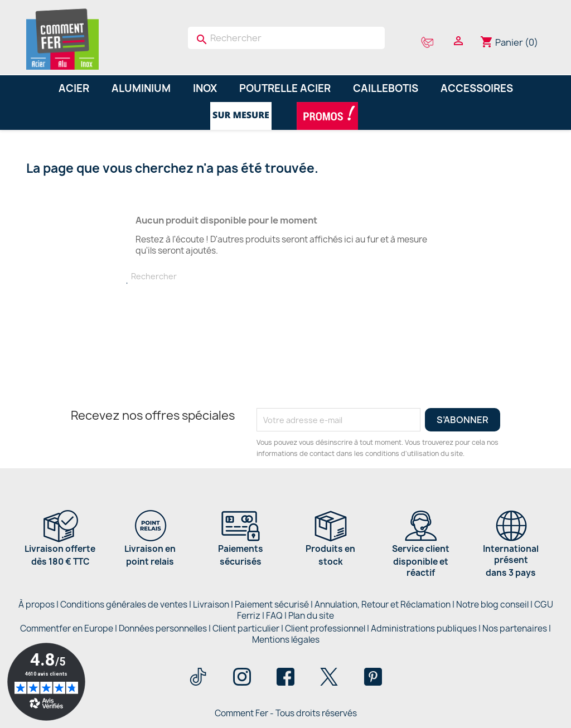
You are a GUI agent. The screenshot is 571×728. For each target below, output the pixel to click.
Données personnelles (163, 628)
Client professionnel (325, 628)
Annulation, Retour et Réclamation (383, 605)
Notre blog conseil (492, 605)
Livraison (211, 605)
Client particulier (246, 628)
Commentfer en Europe (67, 628)
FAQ (274, 616)
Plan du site (311, 616)
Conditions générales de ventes (124, 605)
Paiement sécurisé (272, 605)
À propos (37, 605)
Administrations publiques (424, 628)
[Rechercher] (286, 38)
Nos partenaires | (517, 628)
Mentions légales (286, 640)
